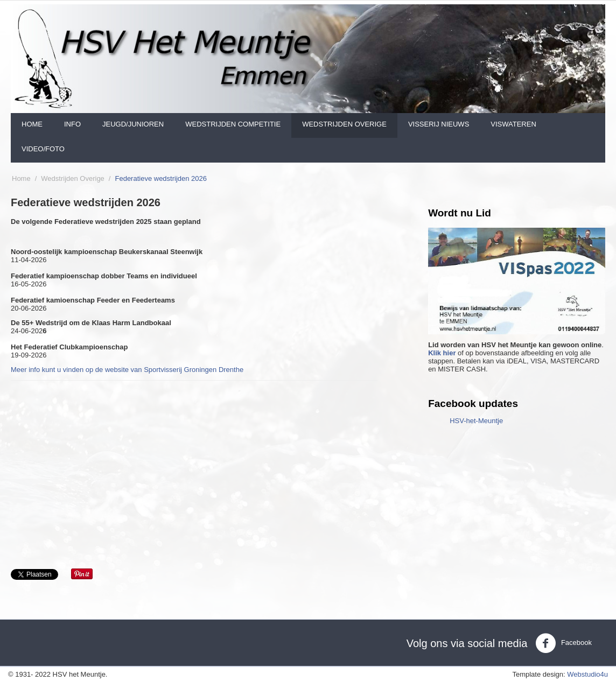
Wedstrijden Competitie (233, 124)
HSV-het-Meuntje (476, 421)
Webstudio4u (587, 674)
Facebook (563, 643)
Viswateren (513, 124)
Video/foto (43, 149)
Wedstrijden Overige (344, 124)
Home (32, 124)
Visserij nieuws (439, 124)
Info (72, 124)
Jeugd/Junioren (133, 124)
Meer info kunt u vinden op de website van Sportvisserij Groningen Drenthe (127, 370)
